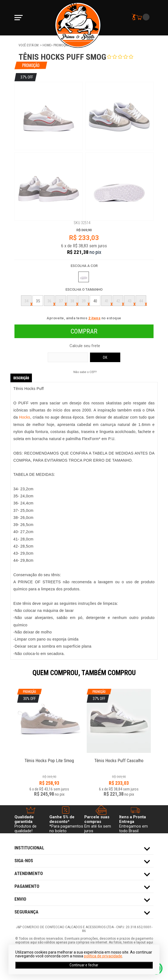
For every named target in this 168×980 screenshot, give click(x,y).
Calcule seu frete (85, 346)
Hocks (25, 417)
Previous (12, 677)
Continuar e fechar (84, 965)
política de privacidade (103, 956)
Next (156, 677)
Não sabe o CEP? (85, 372)
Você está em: (29, 45)
